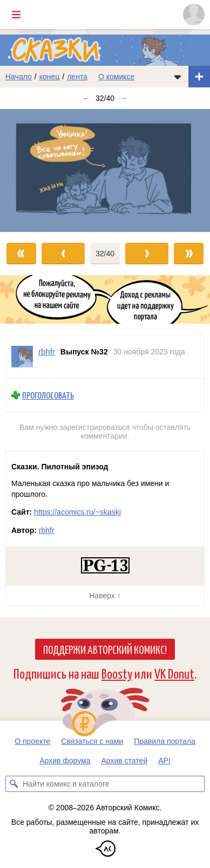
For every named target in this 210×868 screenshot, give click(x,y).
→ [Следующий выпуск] (124, 98)
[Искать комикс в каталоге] (13, 784)
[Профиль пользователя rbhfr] (22, 357)
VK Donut (174, 673)
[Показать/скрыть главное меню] (16, 15)
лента (77, 77)
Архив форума (65, 761)
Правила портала (165, 741)
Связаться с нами (92, 741)
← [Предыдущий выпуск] (86, 98)
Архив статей (125, 761)
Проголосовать (48, 395)
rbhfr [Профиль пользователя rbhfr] (47, 351)
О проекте (32, 741)
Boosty (117, 673)
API (164, 761)
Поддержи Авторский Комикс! (105, 649)
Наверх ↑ (105, 596)
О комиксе (116, 77)
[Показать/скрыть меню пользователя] (194, 15)
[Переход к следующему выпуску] (105, 170)
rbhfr (47, 530)
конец (50, 77)
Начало (19, 77)
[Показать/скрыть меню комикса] (178, 77)
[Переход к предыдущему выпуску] (26, 170)
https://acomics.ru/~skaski (77, 512)
